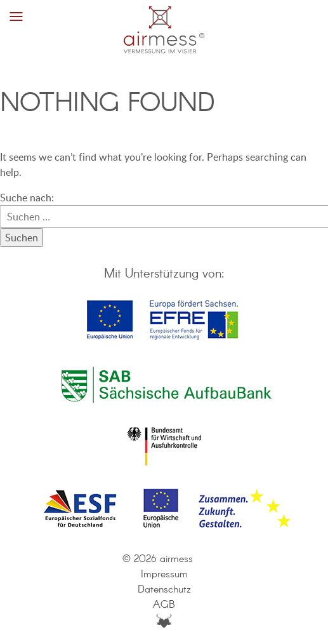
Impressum (164, 574)
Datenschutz (164, 590)
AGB (164, 605)
